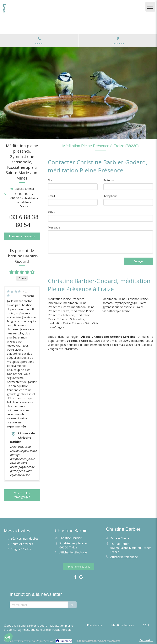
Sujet (51, 212)
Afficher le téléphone (73, 552)
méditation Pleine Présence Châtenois (71, 313)
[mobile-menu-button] (150, 7)
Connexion (146, 640)
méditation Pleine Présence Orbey (67, 305)
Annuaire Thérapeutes (108, 641)
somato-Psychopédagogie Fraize (125, 303)
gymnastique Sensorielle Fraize (123, 307)
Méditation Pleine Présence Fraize (125, 299)
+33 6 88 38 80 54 (23, 221)
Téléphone (111, 196)
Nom (51, 180)
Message (54, 227)
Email (51, 196)
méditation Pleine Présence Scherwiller (69, 317)
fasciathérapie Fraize (116, 311)
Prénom (109, 180)
